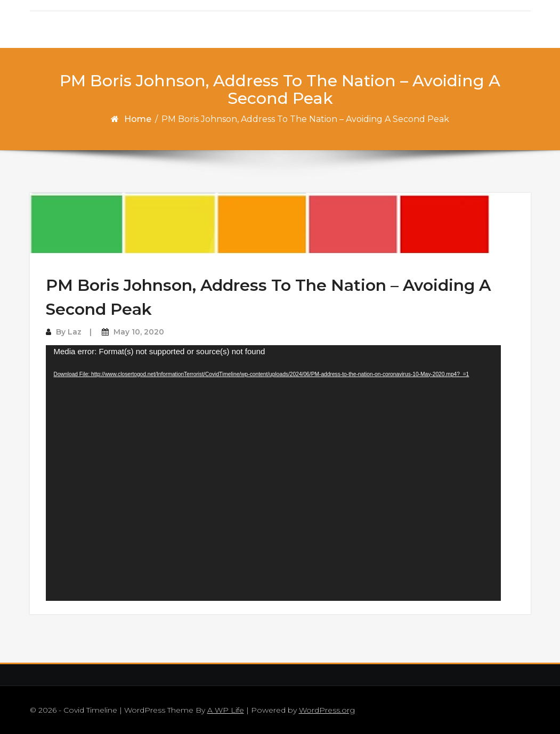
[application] (273, 473)
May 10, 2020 (139, 332)
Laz (75, 332)
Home (138, 119)
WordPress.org (327, 710)
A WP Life (226, 710)
